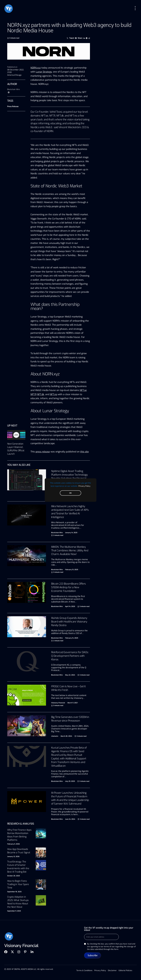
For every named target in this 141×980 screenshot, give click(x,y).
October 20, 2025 (14, 876)
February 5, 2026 (13, 844)
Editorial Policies (125, 970)
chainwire (55, 736)
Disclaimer (112, 970)
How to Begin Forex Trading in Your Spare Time (18, 884)
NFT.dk (60, 116)
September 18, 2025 (14, 892)
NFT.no (73, 116)
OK (70, 493)
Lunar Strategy (44, 72)
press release (43, 452)
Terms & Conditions (84, 970)
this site (85, 452)
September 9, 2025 (14, 911)
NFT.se (45, 116)
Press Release (13, 106)
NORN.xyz (36, 68)
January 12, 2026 (13, 857)
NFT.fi (52, 116)
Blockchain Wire (14, 89)
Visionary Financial (58, 703)
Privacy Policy (84, 486)
